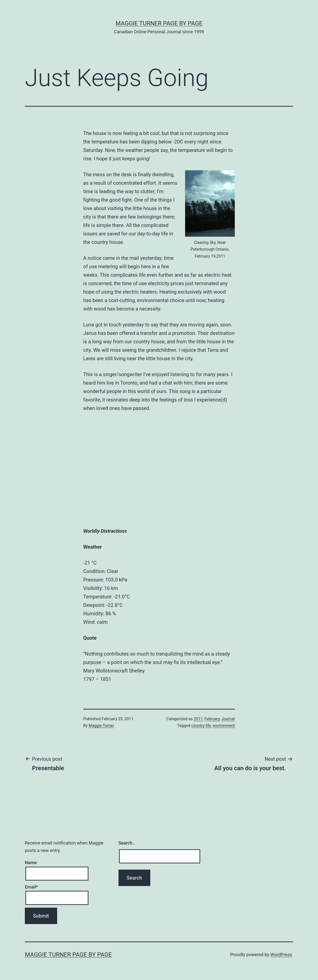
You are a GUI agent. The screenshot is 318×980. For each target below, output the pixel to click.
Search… (127, 843)
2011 (198, 719)
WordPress (281, 955)
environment (224, 726)
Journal (228, 719)
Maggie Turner (101, 726)
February (212, 719)
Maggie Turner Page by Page (159, 23)
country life (201, 726)
